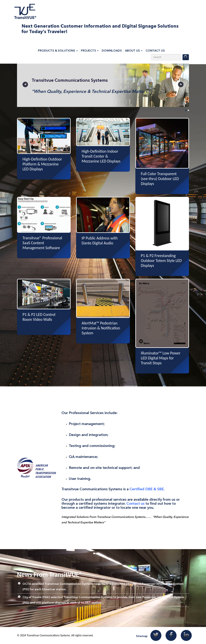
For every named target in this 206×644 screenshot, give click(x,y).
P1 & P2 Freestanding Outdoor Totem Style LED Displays (161, 261)
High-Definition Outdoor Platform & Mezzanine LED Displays (42, 164)
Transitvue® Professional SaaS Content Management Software (42, 243)
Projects (90, 51)
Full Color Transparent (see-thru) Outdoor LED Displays (160, 179)
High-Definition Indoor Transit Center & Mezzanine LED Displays (101, 156)
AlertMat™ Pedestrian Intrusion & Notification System (101, 328)
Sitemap (142, 636)
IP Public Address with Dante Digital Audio (100, 241)
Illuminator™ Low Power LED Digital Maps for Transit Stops (161, 358)
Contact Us (155, 51)
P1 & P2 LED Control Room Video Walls (39, 317)
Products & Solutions (58, 51)
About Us (134, 51)
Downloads (112, 51)
